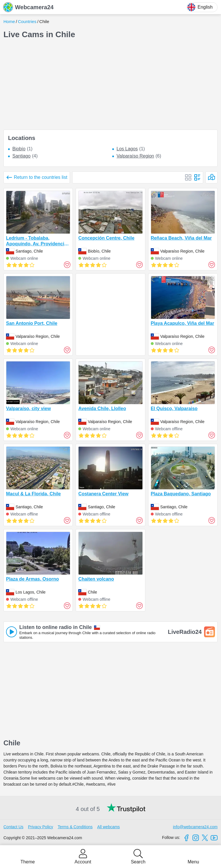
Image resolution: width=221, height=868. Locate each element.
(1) (22, 149)
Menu (193, 862)
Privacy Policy (40, 827)
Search (138, 862)
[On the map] (212, 177)
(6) (139, 156)
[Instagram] (196, 838)
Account (83, 862)
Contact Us (13, 827)
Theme (28, 862)
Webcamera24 (28, 7)
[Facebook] (186, 838)
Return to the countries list (41, 177)
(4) (25, 156)
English (200, 7)
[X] (205, 838)
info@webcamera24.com (195, 827)
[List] (197, 177)
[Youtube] (214, 838)
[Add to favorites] (67, 265)
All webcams (109, 827)
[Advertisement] (110, 85)
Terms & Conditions (75, 827)
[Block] (188, 177)
